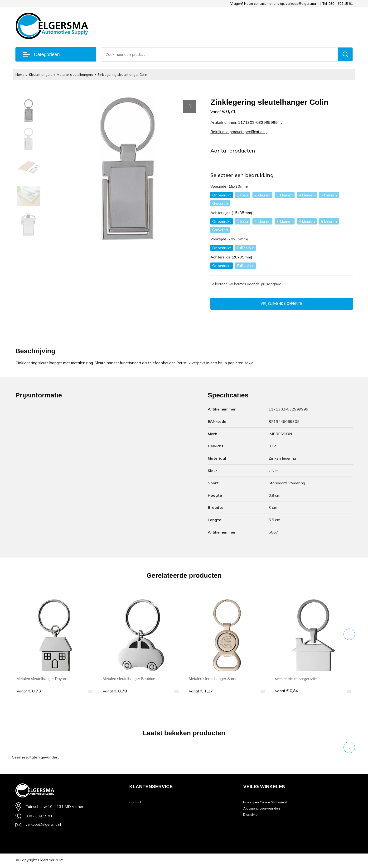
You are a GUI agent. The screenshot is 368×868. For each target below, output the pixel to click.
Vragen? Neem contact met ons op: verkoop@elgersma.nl (275, 4)
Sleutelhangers (42, 74)
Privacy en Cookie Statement (267, 803)
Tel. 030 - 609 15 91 (338, 4)
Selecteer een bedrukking (242, 175)
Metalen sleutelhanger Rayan (41, 680)
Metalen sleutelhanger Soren (213, 680)
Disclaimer (252, 816)
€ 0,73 (29, 691)
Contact (136, 803)
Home (21, 74)
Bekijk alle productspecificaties (239, 132)
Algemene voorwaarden (263, 810)
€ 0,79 (115, 691)
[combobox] (220, 54)
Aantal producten (233, 151)
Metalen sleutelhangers (79, 74)
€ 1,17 (201, 691)
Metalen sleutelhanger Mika (298, 680)
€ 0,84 (287, 691)
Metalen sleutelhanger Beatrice (129, 680)
